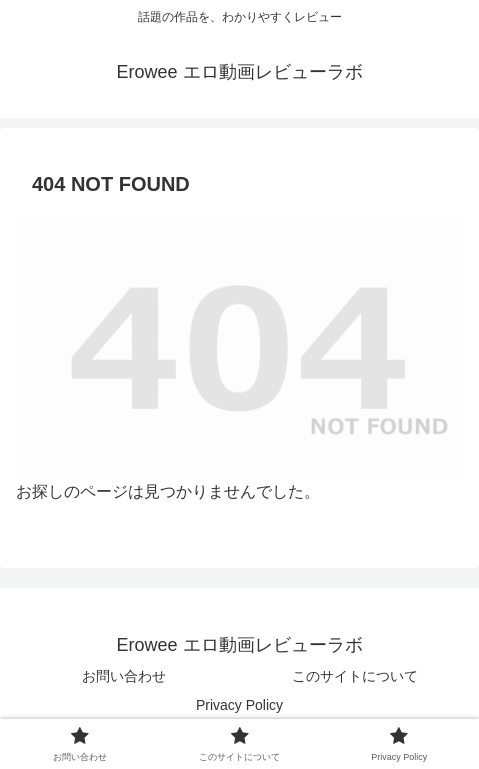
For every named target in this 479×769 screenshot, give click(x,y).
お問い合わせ (124, 676)
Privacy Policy (239, 705)
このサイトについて (355, 676)
